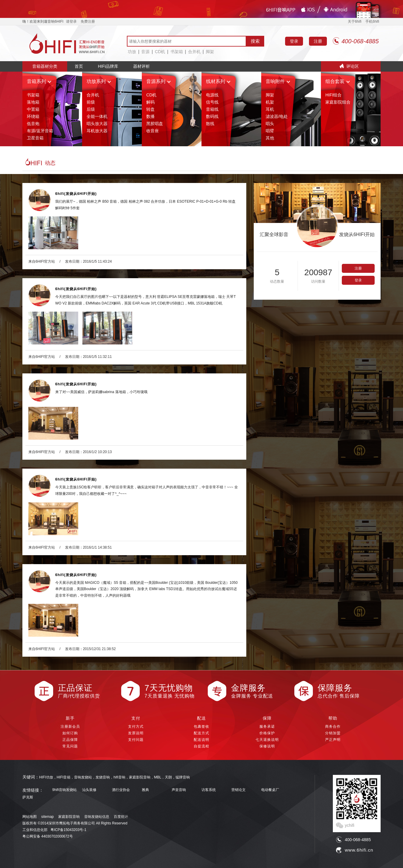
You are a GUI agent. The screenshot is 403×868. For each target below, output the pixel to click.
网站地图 (30, 817)
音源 (145, 52)
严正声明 (333, 740)
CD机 (160, 52)
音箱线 (212, 109)
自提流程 (201, 746)
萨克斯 (28, 797)
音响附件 (278, 81)
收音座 (153, 131)
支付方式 (136, 727)
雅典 (145, 790)
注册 (318, 41)
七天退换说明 (267, 740)
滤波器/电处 (277, 116)
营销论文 (239, 790)
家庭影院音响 (69, 817)
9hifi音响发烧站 (64, 790)
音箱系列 (39, 81)
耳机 (270, 109)
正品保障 (70, 740)
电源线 (212, 95)
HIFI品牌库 (108, 66)
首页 (79, 66)
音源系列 (159, 81)
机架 (270, 102)
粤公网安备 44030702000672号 (48, 836)
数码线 (212, 116)
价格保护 (267, 733)
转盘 (150, 109)
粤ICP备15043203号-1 (68, 830)
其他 (270, 138)
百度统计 (121, 817)
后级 (91, 109)
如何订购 (70, 733)
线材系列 (218, 81)
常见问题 (70, 746)
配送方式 (201, 733)
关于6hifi (355, 21)
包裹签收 (201, 727)
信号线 (212, 102)
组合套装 (338, 81)
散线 (210, 124)
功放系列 (99, 81)
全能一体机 (97, 116)
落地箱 (33, 102)
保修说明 (267, 746)
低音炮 (33, 124)
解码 (150, 102)
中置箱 (33, 109)
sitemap (47, 817)
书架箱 (177, 52)
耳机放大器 (97, 131)
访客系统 (209, 790)
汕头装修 (89, 790)
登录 (294, 41)
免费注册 (88, 21)
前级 (91, 102)
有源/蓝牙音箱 (40, 131)
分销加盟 (333, 733)
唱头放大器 (97, 124)
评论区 (353, 66)
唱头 (270, 124)
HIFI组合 (333, 95)
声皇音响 (179, 790)
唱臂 (270, 131)
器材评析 (141, 66)
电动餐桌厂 (270, 790)
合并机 (194, 52)
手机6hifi (372, 21)
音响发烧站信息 (97, 817)
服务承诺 (267, 727)
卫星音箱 (35, 138)
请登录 (71, 21)
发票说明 (136, 733)
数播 (150, 116)
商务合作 (333, 727)
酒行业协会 (121, 790)
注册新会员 (70, 727)
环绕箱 (33, 116)
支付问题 (136, 740)
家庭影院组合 (338, 102)
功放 (132, 52)
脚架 (210, 52)
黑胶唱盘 (155, 124)
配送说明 (201, 740)
